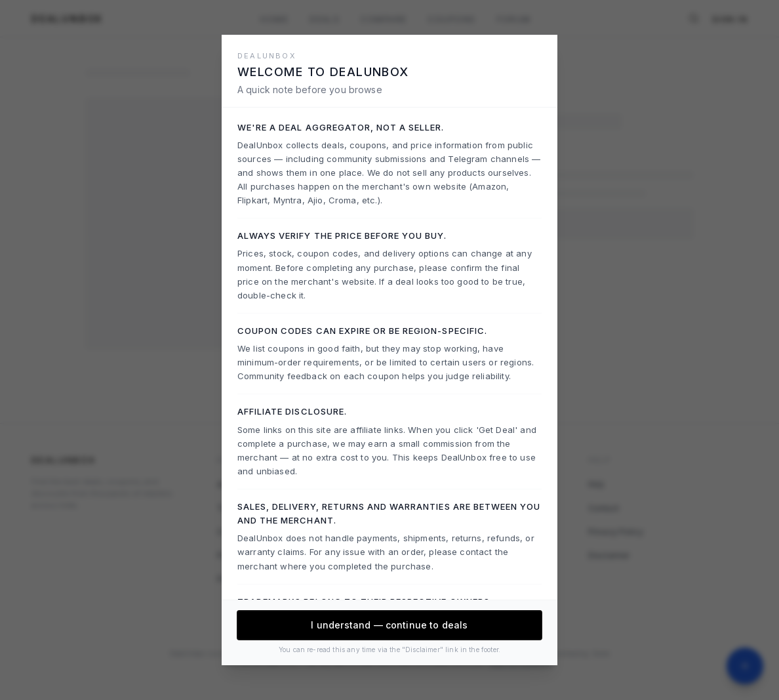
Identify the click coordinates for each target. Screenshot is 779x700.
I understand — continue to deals (389, 625)
